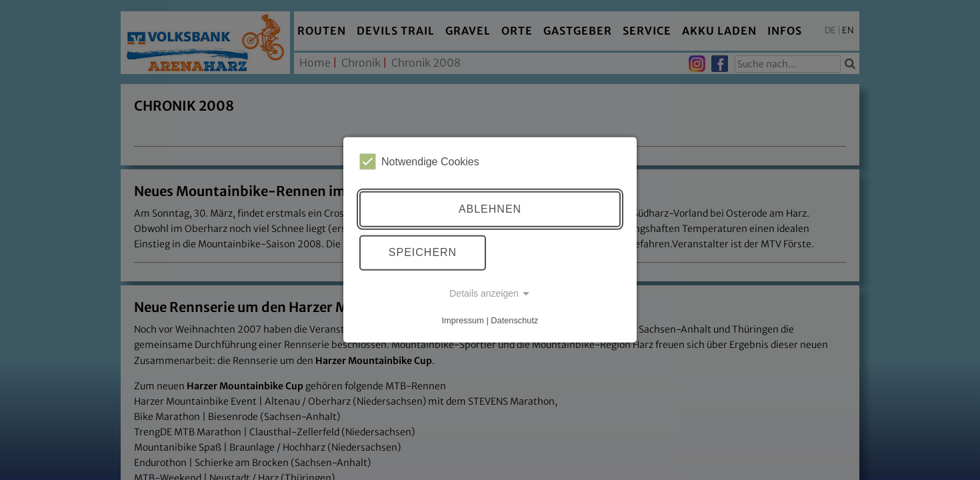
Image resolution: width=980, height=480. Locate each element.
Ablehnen (490, 209)
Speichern (423, 252)
